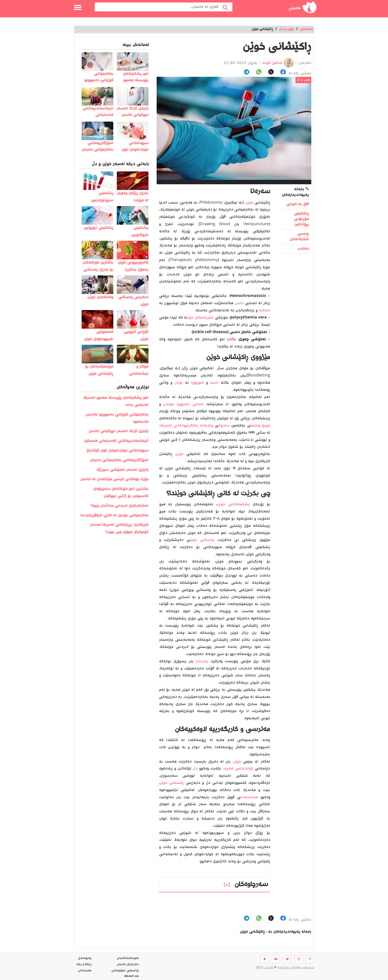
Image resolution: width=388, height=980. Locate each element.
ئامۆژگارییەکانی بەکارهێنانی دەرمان (119, 460)
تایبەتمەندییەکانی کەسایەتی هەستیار (116, 441)
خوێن (249, 203)
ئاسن (239, 303)
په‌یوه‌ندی (85, 958)
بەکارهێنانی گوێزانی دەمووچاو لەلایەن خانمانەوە (117, 418)
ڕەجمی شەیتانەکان (299, 237)
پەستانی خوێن (202, 540)
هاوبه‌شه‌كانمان (128, 958)
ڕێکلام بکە (84, 964)
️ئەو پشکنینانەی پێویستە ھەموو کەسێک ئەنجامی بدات (116, 401)
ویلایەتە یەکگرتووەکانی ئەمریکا (187, 426)
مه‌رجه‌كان (85, 971)
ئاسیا (214, 383)
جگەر (232, 339)
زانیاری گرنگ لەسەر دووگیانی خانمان (119, 431)
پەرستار (202, 661)
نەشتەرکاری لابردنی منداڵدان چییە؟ (120, 506)
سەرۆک (224, 426)
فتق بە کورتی (298, 204)
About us (132, 977)
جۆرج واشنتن (260, 426)
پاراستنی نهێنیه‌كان (125, 971)
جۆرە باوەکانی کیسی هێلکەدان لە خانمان (114, 479)
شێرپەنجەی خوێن (200, 318)
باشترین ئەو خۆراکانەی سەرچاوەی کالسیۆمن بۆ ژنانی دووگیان (121, 493)
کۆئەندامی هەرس (238, 769)
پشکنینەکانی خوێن (233, 504)
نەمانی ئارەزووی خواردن (183, 404)
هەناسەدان (249, 797)
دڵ (195, 769)
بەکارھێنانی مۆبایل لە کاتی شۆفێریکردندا (114, 516)
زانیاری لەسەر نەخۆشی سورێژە (122, 470)
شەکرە (264, 310)
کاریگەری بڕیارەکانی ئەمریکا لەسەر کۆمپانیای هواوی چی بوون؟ (119, 529)
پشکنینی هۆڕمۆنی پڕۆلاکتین (301, 219)
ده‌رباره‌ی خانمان (128, 964)
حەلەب (303, 249)
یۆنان (179, 383)
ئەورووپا (197, 383)
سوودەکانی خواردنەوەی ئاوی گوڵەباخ (118, 451)
